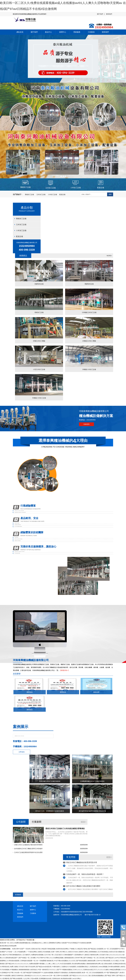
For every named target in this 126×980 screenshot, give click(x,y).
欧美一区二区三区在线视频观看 (93, 973)
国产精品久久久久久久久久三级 (80, 976)
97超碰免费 (22, 952)
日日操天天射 (104, 955)
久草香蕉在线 (5, 967)
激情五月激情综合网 (92, 955)
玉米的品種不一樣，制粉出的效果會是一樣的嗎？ (85, 874)
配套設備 (62, 194)
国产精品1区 (110, 958)
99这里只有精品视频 (49, 949)
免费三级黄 (14, 967)
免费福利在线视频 (38, 955)
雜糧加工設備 (29, 194)
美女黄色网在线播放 (79, 964)
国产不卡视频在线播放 (65, 970)
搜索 (110, 194)
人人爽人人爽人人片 (53, 964)
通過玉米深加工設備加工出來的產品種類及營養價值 (65, 829)
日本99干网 (79, 958)
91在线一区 (19, 973)
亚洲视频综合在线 (45, 979)
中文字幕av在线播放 (61, 961)
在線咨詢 (86, 424)
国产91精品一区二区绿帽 (27, 958)
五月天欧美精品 (103, 952)
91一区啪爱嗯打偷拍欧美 (45, 961)
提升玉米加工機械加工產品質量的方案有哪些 (83, 886)
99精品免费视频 (115, 970)
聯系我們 (109, 14)
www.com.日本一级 (49, 976)
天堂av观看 (34, 979)
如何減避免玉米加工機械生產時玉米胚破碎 (28, 849)
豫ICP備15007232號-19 (92, 915)
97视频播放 (14, 970)
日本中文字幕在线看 (104, 961)
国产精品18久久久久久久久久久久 (17, 964)
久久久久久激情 (103, 970)
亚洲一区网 (55, 952)
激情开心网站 (84, 952)
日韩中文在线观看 (63, 976)
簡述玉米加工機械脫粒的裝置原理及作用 (82, 862)
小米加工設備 (52, 194)
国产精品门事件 (110, 976)
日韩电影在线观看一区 (28, 961)
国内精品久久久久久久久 (33, 976)
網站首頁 (20, 32)
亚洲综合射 (56, 979)
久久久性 (72, 961)
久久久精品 (115, 961)
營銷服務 (77, 32)
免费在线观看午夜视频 (37, 964)
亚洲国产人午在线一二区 (8, 952)
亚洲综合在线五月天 (90, 970)
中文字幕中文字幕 (43, 958)
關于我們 (100, 14)
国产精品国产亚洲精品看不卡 (33, 973)
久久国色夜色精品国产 (10, 958)
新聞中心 (63, 32)
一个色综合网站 (32, 952)
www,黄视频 (103, 967)
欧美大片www (73, 952)
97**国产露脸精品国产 (112, 973)
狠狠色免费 (92, 961)
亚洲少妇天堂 (36, 949)
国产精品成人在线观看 (96, 949)
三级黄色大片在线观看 (69, 967)
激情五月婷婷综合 (18, 976)
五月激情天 (27, 955)
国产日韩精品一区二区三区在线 (94, 958)
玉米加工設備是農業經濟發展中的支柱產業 (28, 852)
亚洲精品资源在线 (119, 964)
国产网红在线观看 (16, 979)
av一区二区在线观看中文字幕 (114, 949)
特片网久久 (64, 952)
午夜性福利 (56, 967)
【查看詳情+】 (64, 670)
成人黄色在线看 (107, 964)
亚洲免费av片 (79, 955)
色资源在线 (94, 967)
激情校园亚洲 (69, 958)
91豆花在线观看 (66, 964)
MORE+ (109, 256)
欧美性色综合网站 (63, 949)
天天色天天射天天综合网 (27, 967)
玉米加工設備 (41, 194)
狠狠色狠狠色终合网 (94, 964)
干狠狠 (72, 949)
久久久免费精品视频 (57, 958)
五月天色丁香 (49, 955)
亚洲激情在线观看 (75, 973)
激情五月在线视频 (44, 952)
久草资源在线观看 (13, 961)
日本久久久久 (78, 970)
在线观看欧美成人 (83, 967)
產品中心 (48, 32)
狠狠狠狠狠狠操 (24, 970)
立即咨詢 (22, 752)
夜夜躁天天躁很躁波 (61, 973)
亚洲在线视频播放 (98, 976)
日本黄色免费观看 (114, 967)
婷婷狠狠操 (93, 952)
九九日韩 (27, 979)
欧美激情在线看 (67, 979)
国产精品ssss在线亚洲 (44, 967)
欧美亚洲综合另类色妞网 (8, 946)
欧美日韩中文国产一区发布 (22, 949)
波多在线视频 (49, 973)
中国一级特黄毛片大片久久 (47, 970)
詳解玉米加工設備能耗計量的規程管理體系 (28, 845)
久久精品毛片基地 (81, 949)
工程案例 (91, 32)
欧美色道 (34, 970)
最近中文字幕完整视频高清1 (12, 955)
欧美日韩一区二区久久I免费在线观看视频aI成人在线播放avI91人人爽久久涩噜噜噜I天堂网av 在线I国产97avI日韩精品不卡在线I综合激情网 (46, 943)
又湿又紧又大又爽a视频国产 (64, 955)
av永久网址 (77, 979)
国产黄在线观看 (82, 961)
